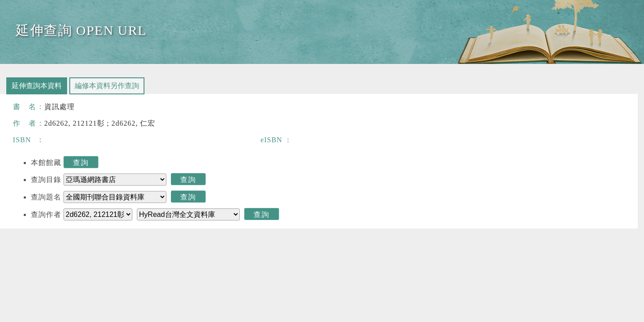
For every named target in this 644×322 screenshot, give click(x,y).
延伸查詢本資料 (37, 86)
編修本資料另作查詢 (107, 86)
